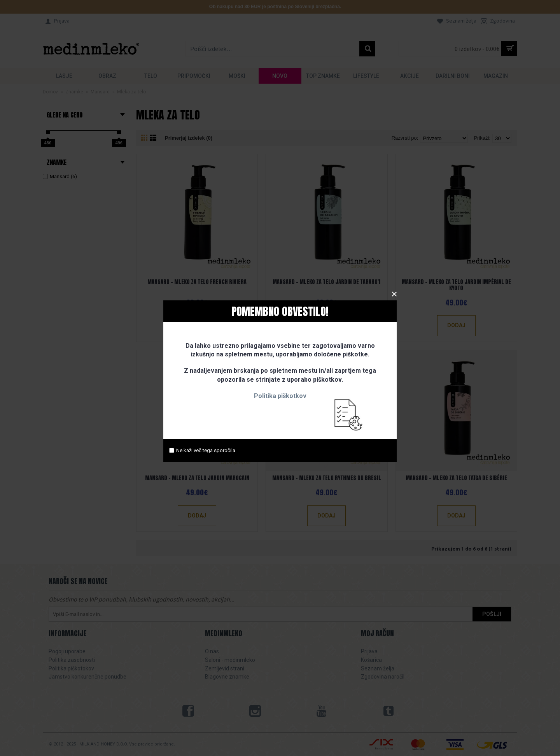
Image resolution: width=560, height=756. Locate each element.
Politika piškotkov (280, 396)
